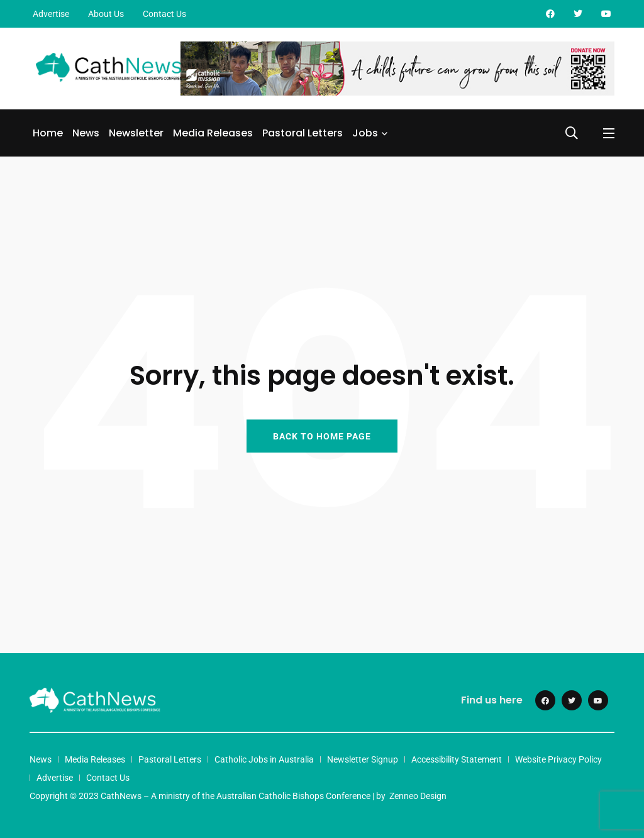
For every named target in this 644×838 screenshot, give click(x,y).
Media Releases (213, 133)
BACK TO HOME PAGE (322, 436)
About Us (106, 14)
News (86, 133)
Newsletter (136, 133)
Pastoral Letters (303, 133)
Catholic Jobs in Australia (264, 759)
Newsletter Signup (363, 759)
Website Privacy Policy (558, 759)
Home (48, 133)
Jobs (365, 133)
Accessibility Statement (457, 759)
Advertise (51, 14)
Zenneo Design (418, 796)
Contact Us (164, 14)
